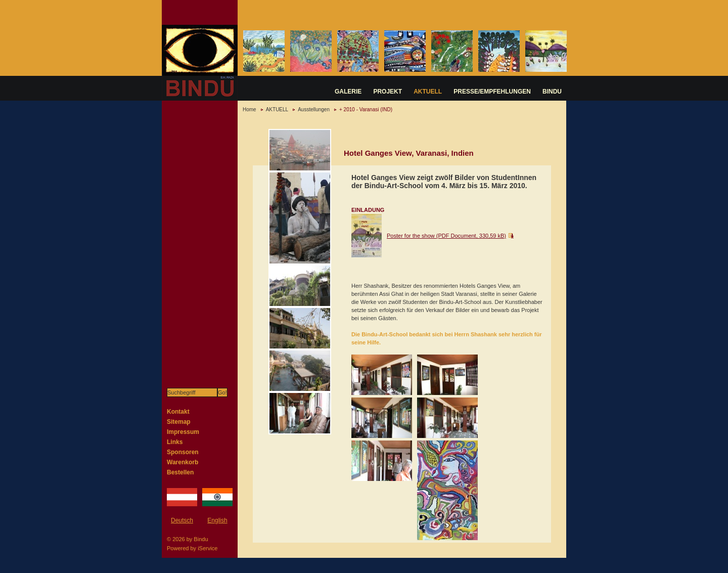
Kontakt (178, 412)
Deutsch (182, 520)
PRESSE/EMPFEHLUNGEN (492, 92)
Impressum (183, 432)
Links (175, 442)
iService (208, 548)
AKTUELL (428, 92)
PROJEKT (388, 92)
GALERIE (348, 92)
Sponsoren (183, 452)
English (217, 520)
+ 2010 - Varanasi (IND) (366, 109)
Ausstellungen (314, 109)
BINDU (552, 92)
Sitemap (179, 422)
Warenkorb (183, 462)
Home (249, 109)
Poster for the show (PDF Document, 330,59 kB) (446, 236)
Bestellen (180, 472)
